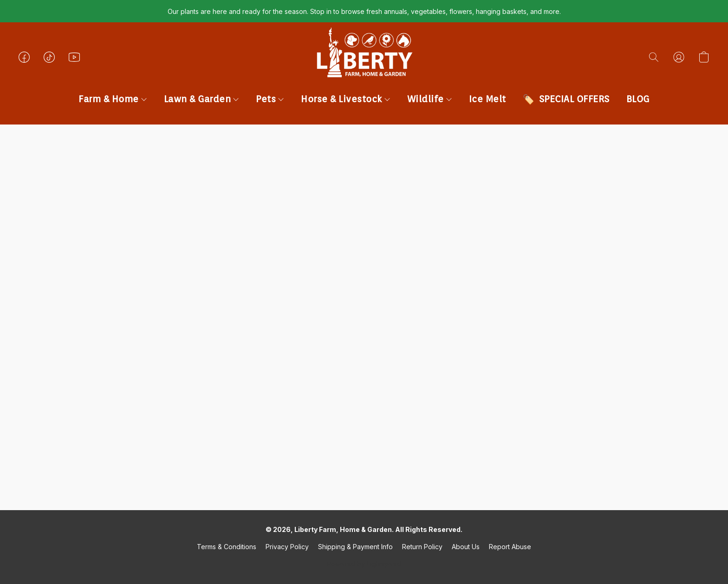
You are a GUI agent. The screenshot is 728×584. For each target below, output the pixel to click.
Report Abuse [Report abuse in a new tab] (510, 547)
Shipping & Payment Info (355, 547)
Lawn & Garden (201, 99)
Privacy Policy (287, 547)
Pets (270, 99)
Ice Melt (487, 99)
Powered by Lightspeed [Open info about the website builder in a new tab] (364, 564)
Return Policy (422, 547)
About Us (466, 547)
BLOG (638, 99)
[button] (364, 66)
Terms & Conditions (227, 547)
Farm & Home (112, 99)
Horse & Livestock (345, 99)
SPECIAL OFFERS (574, 99)
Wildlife (429, 99)
